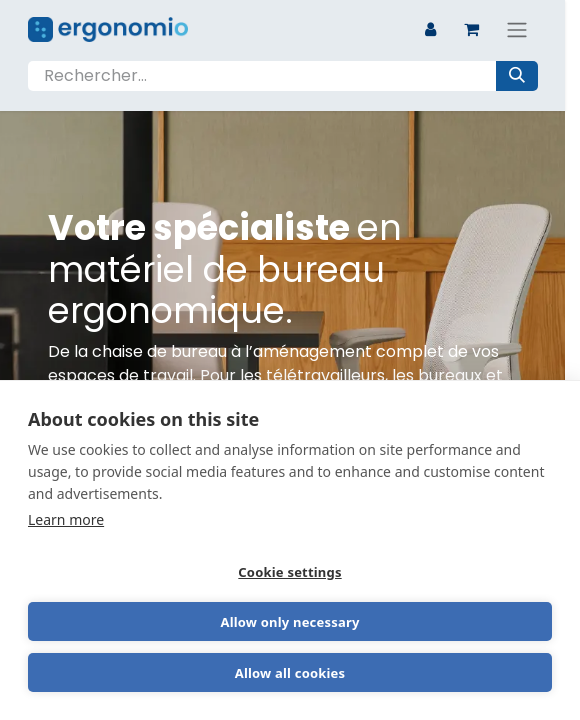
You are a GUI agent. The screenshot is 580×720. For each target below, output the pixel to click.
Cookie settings (289, 572)
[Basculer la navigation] (517, 29)
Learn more (66, 519)
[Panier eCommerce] (472, 29)
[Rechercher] (517, 76)
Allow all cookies (290, 673)
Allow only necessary (289, 622)
